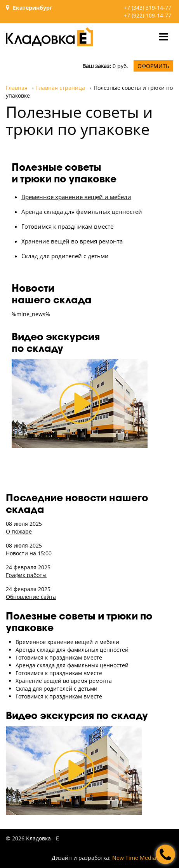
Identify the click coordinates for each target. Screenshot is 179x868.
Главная (17, 88)
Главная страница (61, 88)
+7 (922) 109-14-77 (148, 15)
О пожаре (19, 531)
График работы (26, 575)
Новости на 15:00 (29, 553)
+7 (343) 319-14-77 (148, 8)
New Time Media (134, 858)
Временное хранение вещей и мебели (76, 197)
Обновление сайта (31, 597)
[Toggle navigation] (164, 37)
